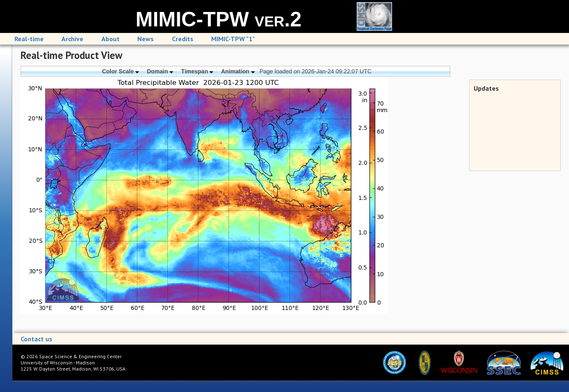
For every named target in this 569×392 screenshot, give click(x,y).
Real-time (29, 39)
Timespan (197, 71)
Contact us (36, 339)
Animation (238, 71)
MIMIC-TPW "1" (233, 39)
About (111, 39)
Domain (160, 71)
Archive (72, 39)
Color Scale (120, 71)
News (146, 39)
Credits (183, 39)
